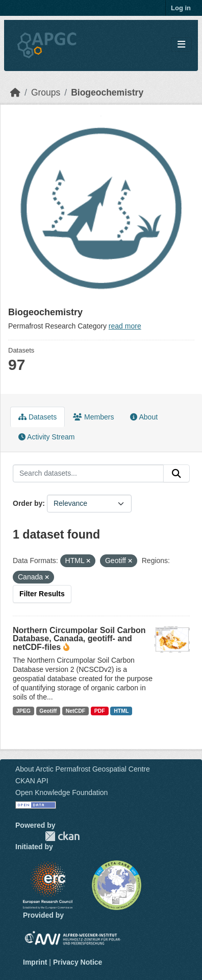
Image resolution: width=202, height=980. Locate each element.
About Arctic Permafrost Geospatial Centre (83, 769)
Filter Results (42, 594)
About (144, 417)
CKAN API (32, 781)
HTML (121, 711)
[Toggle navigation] (181, 45)
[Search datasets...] (88, 474)
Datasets (37, 417)
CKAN (62, 836)
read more (125, 326)
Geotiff (48, 711)
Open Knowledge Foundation (61, 792)
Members (93, 417)
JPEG (23, 711)
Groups (46, 92)
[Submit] (176, 474)
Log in (181, 8)
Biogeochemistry (107, 92)
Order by (28, 503)
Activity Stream (46, 437)
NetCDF (76, 711)
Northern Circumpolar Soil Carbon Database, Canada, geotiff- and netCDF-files (79, 639)
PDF (100, 711)
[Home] (15, 92)
